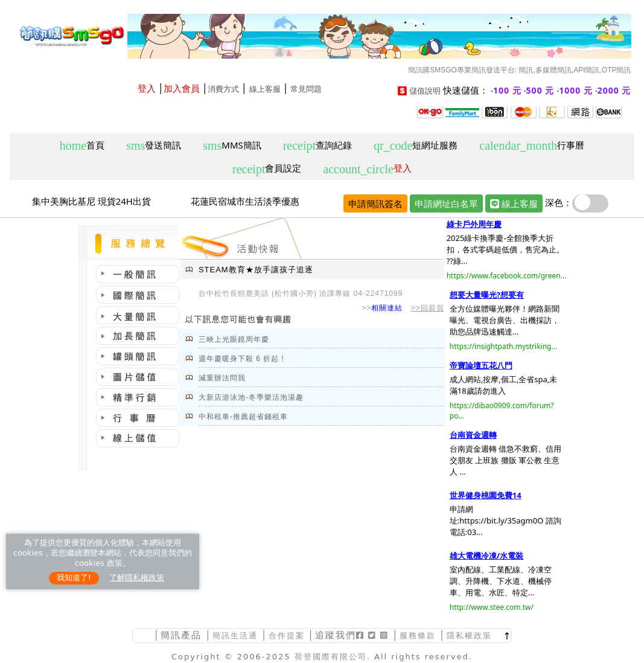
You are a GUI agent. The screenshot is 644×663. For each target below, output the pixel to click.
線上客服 (265, 89)
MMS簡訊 (232, 146)
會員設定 (267, 169)
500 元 (540, 90)
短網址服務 (416, 146)
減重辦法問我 (222, 378)
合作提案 (287, 636)
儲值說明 (425, 91)
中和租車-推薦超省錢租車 (243, 417)
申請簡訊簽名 (375, 203)
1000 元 (576, 90)
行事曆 (532, 146)
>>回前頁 (428, 308)
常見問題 (306, 89)
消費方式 (223, 89)
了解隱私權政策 (137, 578)
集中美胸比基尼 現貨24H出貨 (91, 201)
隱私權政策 (469, 636)
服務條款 (418, 636)
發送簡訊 (154, 146)
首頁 (82, 146)
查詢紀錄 (317, 146)
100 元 (507, 90)
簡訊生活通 (235, 636)
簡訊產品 (181, 635)
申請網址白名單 (446, 203)
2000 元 (614, 90)
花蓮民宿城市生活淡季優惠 (245, 201)
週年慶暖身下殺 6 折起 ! (241, 359)
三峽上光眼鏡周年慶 (234, 339)
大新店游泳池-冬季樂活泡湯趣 (251, 397)
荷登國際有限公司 (331, 657)
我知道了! (74, 578)
